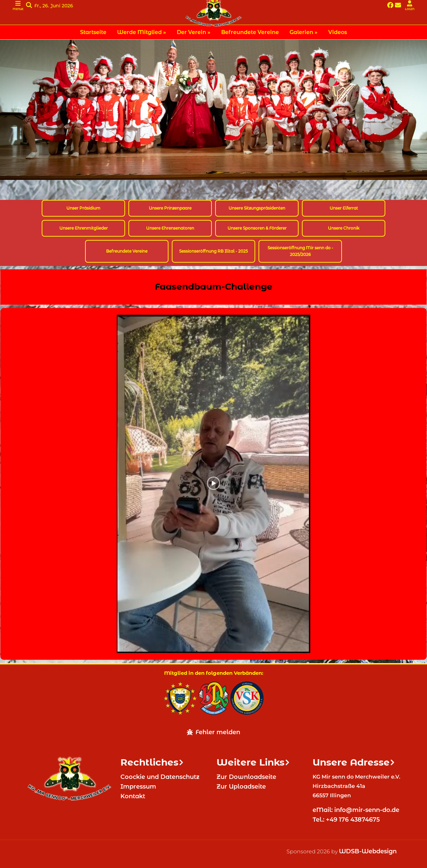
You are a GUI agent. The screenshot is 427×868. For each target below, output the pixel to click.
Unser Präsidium (83, 208)
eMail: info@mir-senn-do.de (357, 810)
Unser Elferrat (344, 208)
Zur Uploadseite (241, 787)
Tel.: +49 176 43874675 (347, 820)
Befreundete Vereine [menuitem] (250, 32)
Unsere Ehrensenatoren (170, 228)
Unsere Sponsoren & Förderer (257, 228)
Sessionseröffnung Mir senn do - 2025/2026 (300, 251)
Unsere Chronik (344, 228)
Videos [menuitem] (338, 32)
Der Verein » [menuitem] (194, 32)
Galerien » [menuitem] (304, 32)
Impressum (138, 787)
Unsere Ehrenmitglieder (84, 228)
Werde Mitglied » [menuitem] (142, 32)
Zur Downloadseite (246, 777)
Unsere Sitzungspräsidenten (257, 208)
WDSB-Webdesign (368, 851)
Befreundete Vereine (127, 251)
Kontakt (133, 796)
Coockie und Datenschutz (160, 777)
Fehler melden (213, 732)
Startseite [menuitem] (93, 32)
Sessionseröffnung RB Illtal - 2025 (213, 251)
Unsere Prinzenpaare (170, 208)
